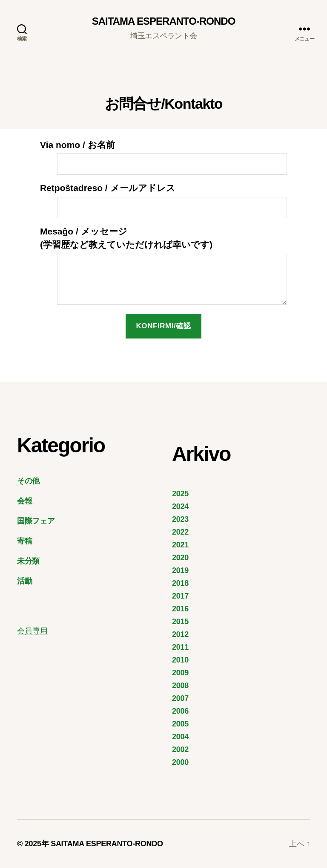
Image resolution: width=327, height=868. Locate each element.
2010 (180, 660)
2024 (180, 506)
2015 (180, 622)
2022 (180, 532)
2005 (180, 724)
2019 (180, 570)
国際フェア (36, 521)
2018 (180, 583)
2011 (180, 647)
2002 (180, 749)
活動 (24, 581)
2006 (180, 711)
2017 (180, 596)
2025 (180, 494)
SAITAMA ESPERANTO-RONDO (164, 21)
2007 (180, 698)
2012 (180, 634)
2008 (180, 686)
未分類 (28, 561)
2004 (180, 737)
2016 (180, 609)
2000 (180, 762)
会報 (24, 501)
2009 (180, 673)
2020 (180, 558)
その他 (28, 481)
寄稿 (24, 541)
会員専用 (32, 631)
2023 (180, 519)
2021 (180, 545)
